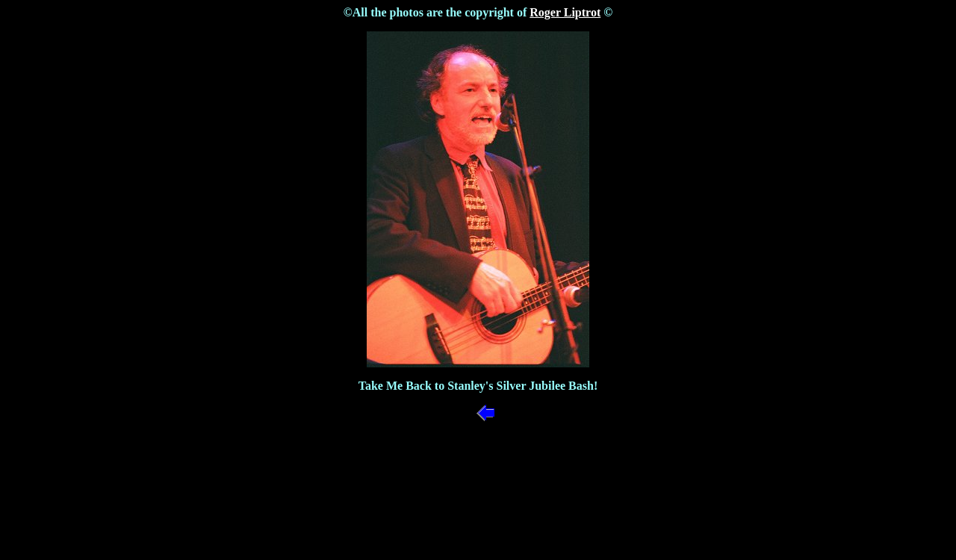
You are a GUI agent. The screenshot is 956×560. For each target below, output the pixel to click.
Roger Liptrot (565, 12)
